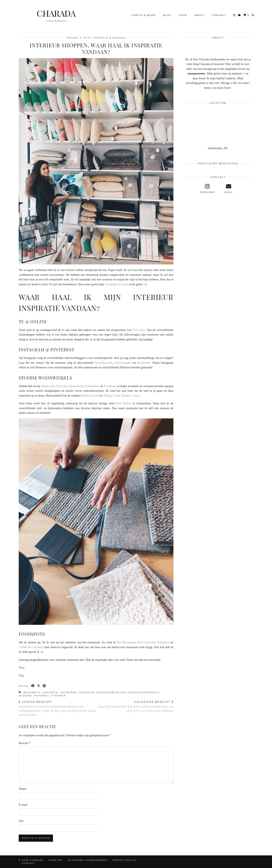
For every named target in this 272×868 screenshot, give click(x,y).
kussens (25, 696)
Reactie (25, 743)
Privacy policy (124, 860)
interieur (87, 692)
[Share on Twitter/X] (39, 686)
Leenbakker (92, 386)
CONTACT (219, 15)
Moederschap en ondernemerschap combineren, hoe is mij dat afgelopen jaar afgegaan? (57, 708)
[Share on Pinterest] (44, 686)
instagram (69, 692)
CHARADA (56, 13)
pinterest (42, 696)
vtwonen (59, 696)
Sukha (86, 396)
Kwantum (110, 386)
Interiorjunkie (123, 363)
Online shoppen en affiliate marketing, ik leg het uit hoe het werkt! (135, 706)
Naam (22, 789)
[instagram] (207, 189)
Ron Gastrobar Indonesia (153, 642)
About (199, 15)
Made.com (48, 386)
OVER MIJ (56, 860)
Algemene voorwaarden (88, 860)
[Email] (240, 15)
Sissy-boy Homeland (69, 386)
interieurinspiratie (143, 692)
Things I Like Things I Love (121, 396)
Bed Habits (124, 403)
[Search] (253, 15)
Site (21, 821)
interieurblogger (111, 692)
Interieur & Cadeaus (109, 38)
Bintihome (144, 363)
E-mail (23, 805)
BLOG (167, 15)
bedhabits (32, 692)
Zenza (95, 396)
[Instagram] (234, 15)
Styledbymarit (103, 363)
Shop (183, 15)
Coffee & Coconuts (31, 647)
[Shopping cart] (246, 15)
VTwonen (139, 330)
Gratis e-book (144, 15)
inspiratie (50, 692)
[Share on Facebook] (33, 686)
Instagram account (116, 284)
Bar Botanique (126, 642)
